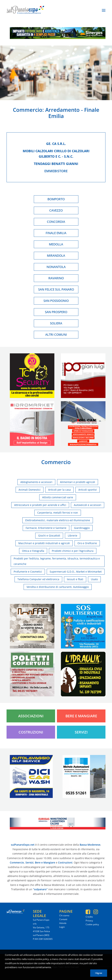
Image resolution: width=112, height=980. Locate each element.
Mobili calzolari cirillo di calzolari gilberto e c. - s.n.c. (56, 154)
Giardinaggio (82, 528)
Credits (89, 917)
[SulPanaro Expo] (25, 10)
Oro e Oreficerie (87, 543)
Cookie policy (92, 924)
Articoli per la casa (59, 490)
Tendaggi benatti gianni (56, 164)
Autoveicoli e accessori (88, 505)
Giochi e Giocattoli (49, 536)
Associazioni (31, 716)
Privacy (89, 921)
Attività (63, 923)
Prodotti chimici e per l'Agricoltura (73, 551)
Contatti (63, 919)
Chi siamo (64, 915)
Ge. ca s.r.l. (56, 144)
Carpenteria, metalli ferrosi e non (58, 513)
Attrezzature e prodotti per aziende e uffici (40, 505)
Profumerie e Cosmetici (28, 572)
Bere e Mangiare (81, 716)
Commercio (28, 110)
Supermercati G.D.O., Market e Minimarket (76, 572)
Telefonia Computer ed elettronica (38, 579)
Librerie (73, 536)
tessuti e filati (75, 579)
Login (62, 927)
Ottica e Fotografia (33, 551)
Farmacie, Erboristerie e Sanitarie (46, 528)
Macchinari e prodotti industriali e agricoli (44, 543)
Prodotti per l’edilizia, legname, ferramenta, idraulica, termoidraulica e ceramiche (57, 561)
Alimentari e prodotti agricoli (78, 482)
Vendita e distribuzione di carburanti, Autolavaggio (58, 587)
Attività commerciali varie (58, 497)
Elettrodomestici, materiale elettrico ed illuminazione (58, 520)
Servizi (81, 732)
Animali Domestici (30, 490)
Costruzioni (31, 732)
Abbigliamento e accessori (36, 482)
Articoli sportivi (88, 490)
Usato (94, 579)
